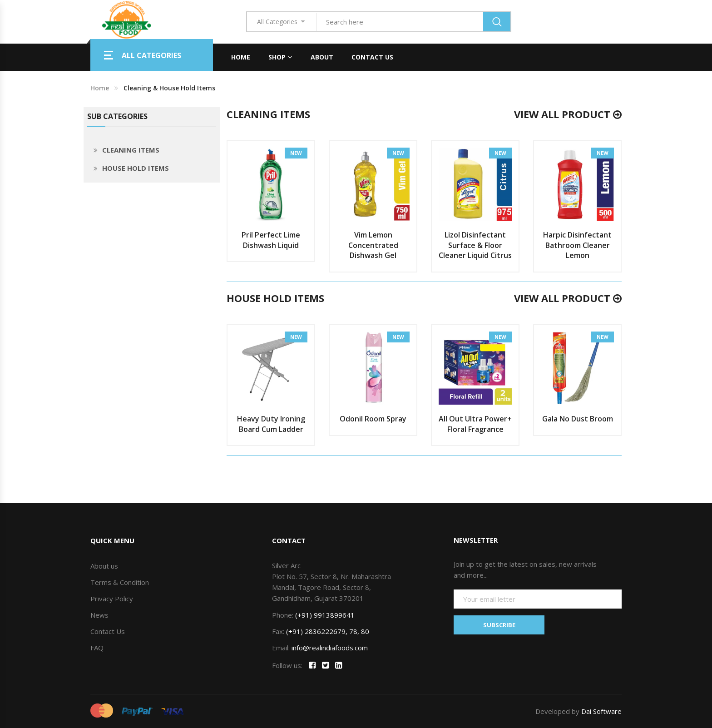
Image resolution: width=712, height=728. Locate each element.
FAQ (97, 648)
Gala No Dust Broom (578, 419)
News (99, 615)
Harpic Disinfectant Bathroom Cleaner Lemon (577, 245)
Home (241, 57)
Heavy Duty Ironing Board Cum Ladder (271, 424)
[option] (271, 201)
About (322, 57)
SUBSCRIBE (499, 625)
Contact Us (372, 57)
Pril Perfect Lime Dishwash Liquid (271, 240)
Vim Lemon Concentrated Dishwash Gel (373, 245)
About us (104, 566)
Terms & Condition (120, 582)
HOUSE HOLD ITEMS (136, 168)
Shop (277, 57)
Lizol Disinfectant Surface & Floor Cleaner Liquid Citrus (475, 245)
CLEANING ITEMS (131, 150)
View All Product (568, 114)
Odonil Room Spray (373, 419)
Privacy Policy (112, 599)
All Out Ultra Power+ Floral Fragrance (475, 424)
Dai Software (601, 711)
